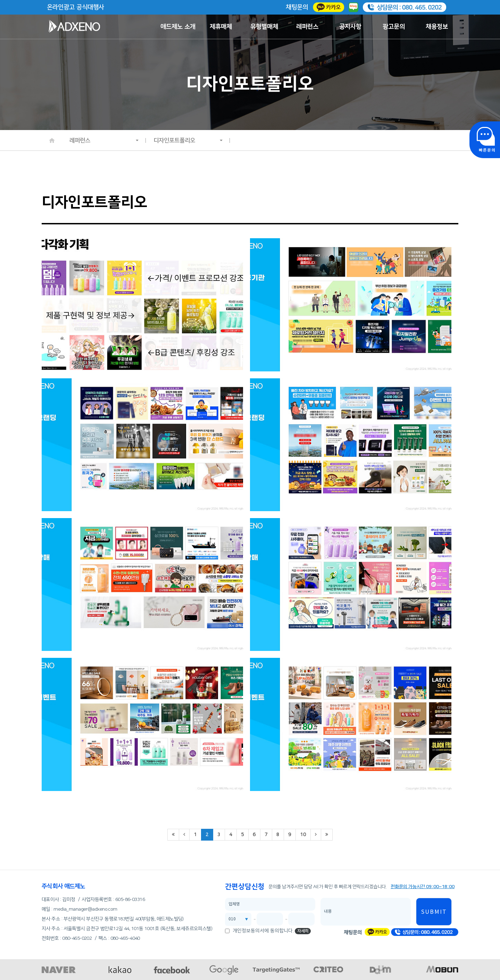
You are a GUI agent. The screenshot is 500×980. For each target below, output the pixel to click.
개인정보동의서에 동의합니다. (263, 931)
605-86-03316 (130, 900)
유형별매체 (264, 27)
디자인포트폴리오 (188, 140)
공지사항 (350, 27)
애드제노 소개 (178, 27)
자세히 (303, 931)
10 (303, 835)
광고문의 (394, 27)
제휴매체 (221, 27)
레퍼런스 (307, 27)
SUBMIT (434, 912)
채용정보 (437, 27)
